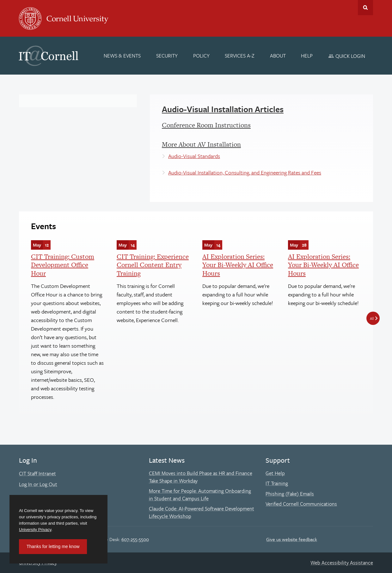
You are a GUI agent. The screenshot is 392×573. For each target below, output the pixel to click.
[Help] (307, 56)
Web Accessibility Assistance (342, 563)
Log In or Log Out (38, 484)
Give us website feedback (292, 539)
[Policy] (201, 56)
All (372, 318)
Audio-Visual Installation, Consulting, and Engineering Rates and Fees (245, 172)
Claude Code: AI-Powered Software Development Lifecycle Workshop (202, 512)
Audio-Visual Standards (194, 156)
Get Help (275, 473)
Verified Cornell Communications (301, 504)
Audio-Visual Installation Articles (223, 109)
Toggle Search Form (365, 8)
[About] (278, 56)
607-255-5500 (135, 539)
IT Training (277, 483)
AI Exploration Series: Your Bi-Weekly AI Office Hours (238, 265)
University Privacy (35, 530)
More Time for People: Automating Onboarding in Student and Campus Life (200, 495)
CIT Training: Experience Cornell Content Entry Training (153, 265)
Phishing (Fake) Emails (290, 494)
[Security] (167, 56)
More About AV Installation (201, 144)
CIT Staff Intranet (37, 473)
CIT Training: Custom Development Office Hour (63, 265)
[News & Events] (122, 56)
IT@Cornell (49, 56)
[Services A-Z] (240, 56)
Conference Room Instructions (206, 125)
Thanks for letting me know (53, 546)
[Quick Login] (347, 56)
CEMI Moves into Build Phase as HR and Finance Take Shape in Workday (201, 477)
